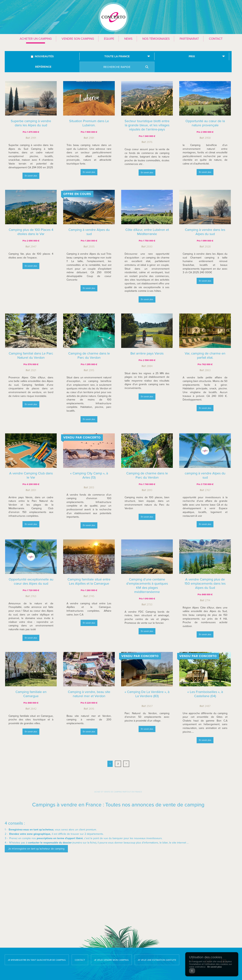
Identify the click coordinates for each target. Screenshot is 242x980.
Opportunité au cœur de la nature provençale (205, 123)
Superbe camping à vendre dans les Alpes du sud (31, 123)
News (128, 39)
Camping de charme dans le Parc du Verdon (147, 476)
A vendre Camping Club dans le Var (31, 475)
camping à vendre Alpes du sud (205, 476)
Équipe (109, 39)
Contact (216, 39)
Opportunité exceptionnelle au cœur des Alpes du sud (31, 583)
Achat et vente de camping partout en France (118, 792)
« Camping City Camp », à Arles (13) (89, 476)
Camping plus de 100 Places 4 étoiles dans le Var (31, 234)
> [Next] (126, 764)
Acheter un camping (36, 39)
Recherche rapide (117, 67)
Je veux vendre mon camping (111, 960)
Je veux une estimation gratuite (157, 960)
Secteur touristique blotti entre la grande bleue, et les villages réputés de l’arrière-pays (147, 125)
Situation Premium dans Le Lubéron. (89, 123)
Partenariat (189, 39)
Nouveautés (44, 56)
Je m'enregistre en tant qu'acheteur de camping (37, 960)
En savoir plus (31, 176)
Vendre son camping (78, 39)
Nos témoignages (156, 39)
